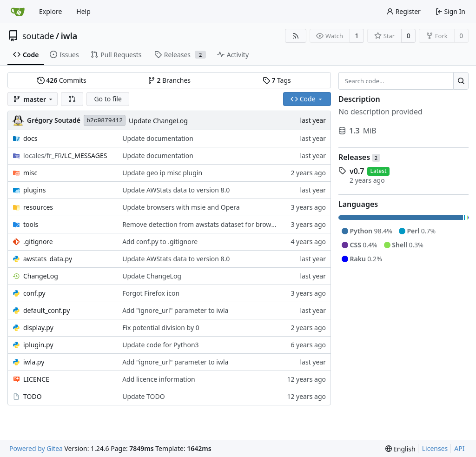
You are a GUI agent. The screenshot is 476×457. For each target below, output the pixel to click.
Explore (50, 11)
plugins (34, 190)
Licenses (435, 448)
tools (31, 224)
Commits (62, 80)
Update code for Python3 (160, 345)
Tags (277, 80)
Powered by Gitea (36, 448)
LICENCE (36, 379)
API (459, 448)
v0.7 (357, 171)
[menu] (400, 449)
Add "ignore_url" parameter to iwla (175, 310)
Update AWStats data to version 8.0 (176, 190)
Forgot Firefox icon (151, 293)
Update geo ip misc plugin (162, 173)
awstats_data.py (48, 259)
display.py (38, 328)
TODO (33, 396)
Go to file (108, 99)
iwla (69, 36)
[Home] (18, 12)
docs (30, 138)
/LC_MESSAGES (65, 156)
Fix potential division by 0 (161, 328)
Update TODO (144, 396)
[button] (72, 99)
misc (30, 173)
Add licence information (159, 379)
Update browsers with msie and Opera (181, 207)
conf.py (34, 293)
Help (83, 11)
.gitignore (38, 242)
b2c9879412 (105, 121)
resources (38, 207)
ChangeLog (41, 276)
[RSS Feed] (296, 36)
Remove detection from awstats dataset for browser (202, 224)
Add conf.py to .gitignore (160, 242)
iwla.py (34, 362)
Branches (169, 80)
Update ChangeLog (158, 121)
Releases (359, 157)
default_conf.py (46, 310)
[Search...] (461, 81)
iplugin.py (38, 345)
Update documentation (158, 138)
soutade (38, 36)
